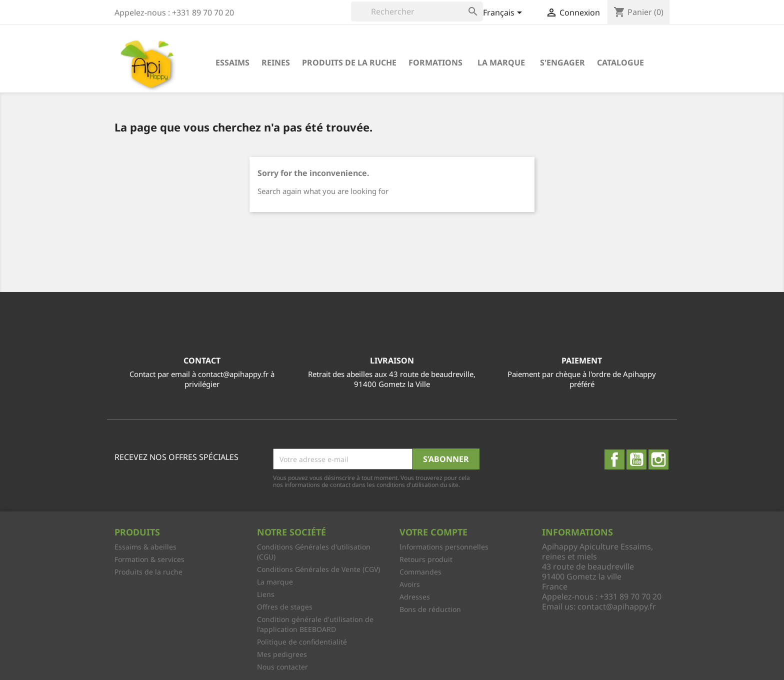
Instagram (658, 459)
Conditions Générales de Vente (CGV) (318, 569)
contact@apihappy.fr (617, 606)
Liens (266, 594)
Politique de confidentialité (302, 642)
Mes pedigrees (282, 654)
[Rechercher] (417, 11)
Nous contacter (282, 667)
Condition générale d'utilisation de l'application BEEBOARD (315, 624)
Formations (435, 62)
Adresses (415, 597)
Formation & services (149, 559)
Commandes (420, 572)
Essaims (232, 62)
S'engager (562, 62)
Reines (276, 62)
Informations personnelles (444, 547)
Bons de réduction (430, 609)
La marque (501, 62)
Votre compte (433, 532)
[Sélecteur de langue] (504, 13)
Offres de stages (285, 607)
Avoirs (410, 584)
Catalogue (620, 62)
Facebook (614, 459)
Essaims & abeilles (145, 547)
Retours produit (426, 559)
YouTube (636, 459)
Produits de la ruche (349, 62)
